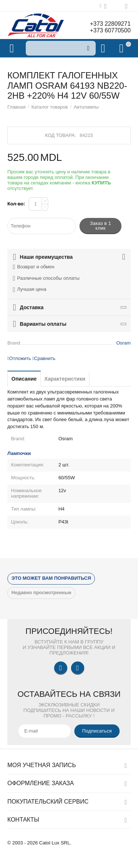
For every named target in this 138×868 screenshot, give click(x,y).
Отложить (19, 358)
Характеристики (65, 379)
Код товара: (60, 135)
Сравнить (44, 358)
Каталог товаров (49, 107)
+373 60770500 (110, 30)
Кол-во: (16, 204)
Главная (17, 107)
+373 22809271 (110, 24)
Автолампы (86, 107)
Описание (24, 379)
